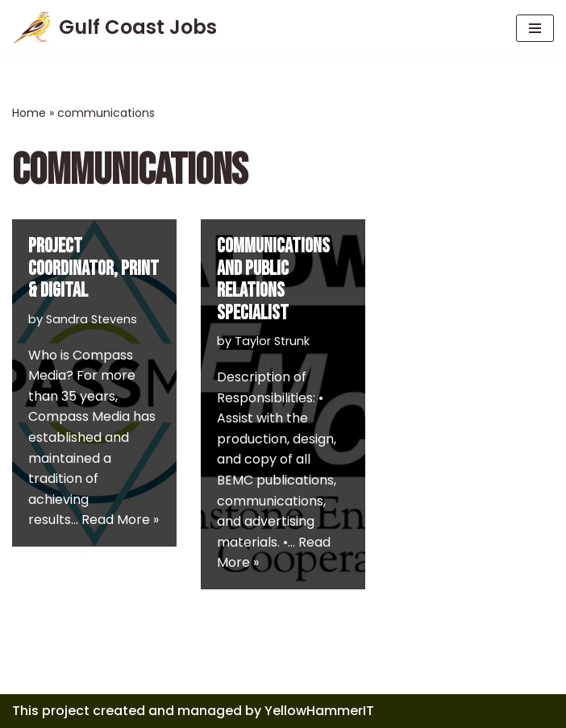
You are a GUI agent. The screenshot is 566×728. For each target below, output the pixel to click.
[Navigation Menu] (535, 28)
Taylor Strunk (272, 341)
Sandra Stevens (92, 319)
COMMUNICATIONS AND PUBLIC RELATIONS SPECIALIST (273, 280)
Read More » (120, 520)
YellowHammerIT (319, 711)
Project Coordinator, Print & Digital (94, 268)
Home (29, 113)
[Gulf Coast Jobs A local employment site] (114, 28)
